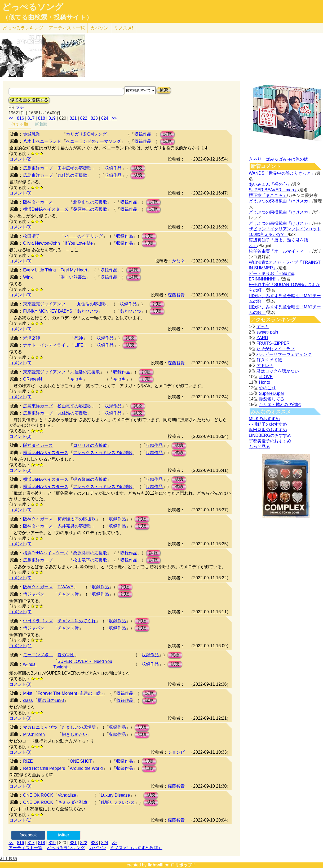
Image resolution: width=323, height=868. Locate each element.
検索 (164, 90)
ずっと (263, 327)
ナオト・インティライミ (46, 345)
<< (11, 118)
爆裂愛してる (272, 399)
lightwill (156, 865)
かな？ (178, 261)
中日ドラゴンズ (38, 621)
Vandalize (67, 795)
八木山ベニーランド (42, 141)
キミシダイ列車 (73, 802)
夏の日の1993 (51, 700)
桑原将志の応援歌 (90, 209)
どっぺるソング (33, 7)
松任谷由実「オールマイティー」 (281, 251)
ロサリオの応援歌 (90, 445)
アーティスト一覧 (25, 848)
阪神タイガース (38, 202)
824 (105, 118)
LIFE (79, 345)
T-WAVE (65, 587)
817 (31, 118)
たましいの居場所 (79, 727)
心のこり (267, 388)
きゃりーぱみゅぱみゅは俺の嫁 (278, 159)
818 (41, 118)
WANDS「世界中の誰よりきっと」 (282, 173)
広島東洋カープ (38, 168)
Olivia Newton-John (41, 243)
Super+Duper (272, 393)
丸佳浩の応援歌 (72, 175)
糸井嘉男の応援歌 (74, 526)
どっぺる (23, 28)
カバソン (99, 28)
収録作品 (143, 134)
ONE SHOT (81, 761)
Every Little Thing (39, 270)
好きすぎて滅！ (271, 360)
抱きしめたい (74, 734)
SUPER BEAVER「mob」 (273, 190)
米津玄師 (32, 338)
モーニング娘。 (38, 655)
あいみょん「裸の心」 (270, 184)
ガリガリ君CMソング (86, 134)
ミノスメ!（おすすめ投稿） (136, 848)
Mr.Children (34, 734)
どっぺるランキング (66, 848)
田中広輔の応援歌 (74, 168)
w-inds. (30, 664)
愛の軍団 (66, 655)
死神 (79, 338)
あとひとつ (87, 311)
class (28, 700)
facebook (28, 835)
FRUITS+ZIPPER (273, 343)
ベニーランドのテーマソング (94, 141)
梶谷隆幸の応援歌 (90, 479)
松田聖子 (32, 236)
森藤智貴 (176, 295)
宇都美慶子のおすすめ (270, 441)
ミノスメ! (124, 28)
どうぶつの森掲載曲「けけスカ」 (281, 201)
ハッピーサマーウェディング (284, 354)
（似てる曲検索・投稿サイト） (47, 17)
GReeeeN (32, 379)
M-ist (28, 693)
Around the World (86, 768)
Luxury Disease (115, 795)
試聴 (167, 134)
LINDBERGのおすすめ (270, 435)
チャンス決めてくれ (77, 621)
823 (94, 118)
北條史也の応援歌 (90, 202)
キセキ (77, 379)
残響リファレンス (118, 802)
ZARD (262, 338)
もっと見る (259, 446)
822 (84, 118)
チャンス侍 (68, 594)
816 (21, 118)
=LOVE (266, 377)
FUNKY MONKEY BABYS (48, 311)
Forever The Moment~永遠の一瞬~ (70, 693)
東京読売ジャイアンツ (44, 304)
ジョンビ (176, 752)
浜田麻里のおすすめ (268, 430)
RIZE (28, 761)
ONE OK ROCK (38, 795)
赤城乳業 (32, 134)
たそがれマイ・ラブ (276, 349)
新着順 (41, 124)
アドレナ (265, 366)
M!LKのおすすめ (264, 419)
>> (114, 118)
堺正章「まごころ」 (268, 195)
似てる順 (20, 124)
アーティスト (67, 28)
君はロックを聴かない (278, 371)
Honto (265, 382)
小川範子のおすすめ (268, 424)
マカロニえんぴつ (40, 727)
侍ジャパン (34, 594)
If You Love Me (79, 243)
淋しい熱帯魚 (73, 277)
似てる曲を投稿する (29, 100)
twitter (63, 835)
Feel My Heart (74, 270)
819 (52, 118)
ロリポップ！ (183, 865)
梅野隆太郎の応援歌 (77, 519)
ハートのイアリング (84, 236)
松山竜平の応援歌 (74, 406)
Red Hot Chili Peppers (44, 768)
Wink (28, 277)
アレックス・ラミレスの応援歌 (103, 453)
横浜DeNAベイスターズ (46, 209)
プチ (20, 107)
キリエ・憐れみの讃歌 (280, 405)
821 (73, 118)
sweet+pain (267, 332)
